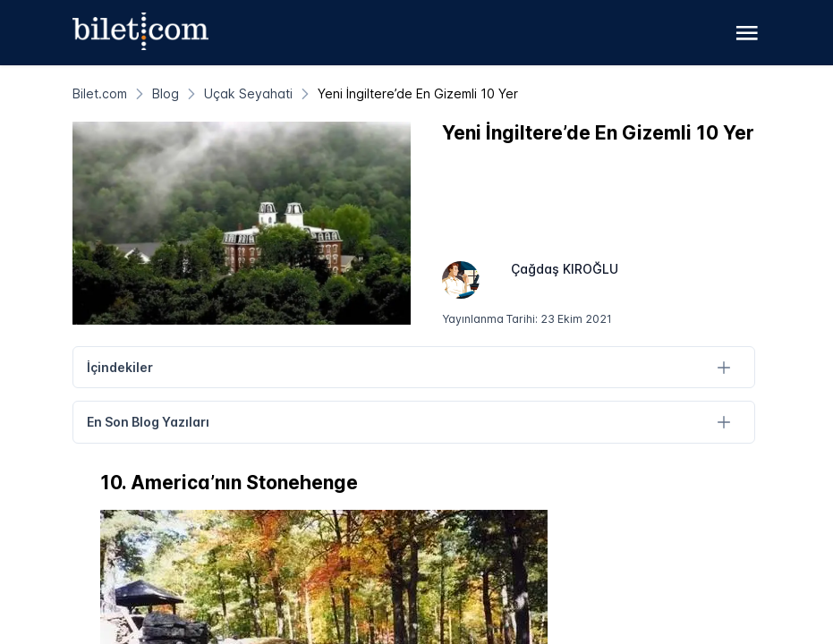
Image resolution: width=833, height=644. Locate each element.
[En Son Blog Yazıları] (724, 423)
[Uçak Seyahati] (248, 93)
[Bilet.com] (100, 93)
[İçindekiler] (724, 367)
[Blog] (166, 93)
